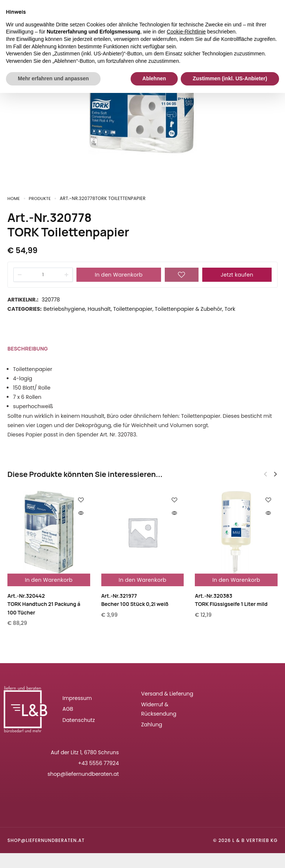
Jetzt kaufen (237, 275)
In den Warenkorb (119, 275)
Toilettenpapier (133, 309)
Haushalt (99, 309)
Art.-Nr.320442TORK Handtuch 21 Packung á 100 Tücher (44, 604)
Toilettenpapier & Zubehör (188, 309)
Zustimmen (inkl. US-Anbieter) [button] (230, 78)
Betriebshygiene (64, 309)
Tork (230, 309)
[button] (275, 474)
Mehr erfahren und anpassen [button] (53, 78)
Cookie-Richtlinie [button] (186, 32)
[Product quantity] (43, 275)
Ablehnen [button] (154, 78)
